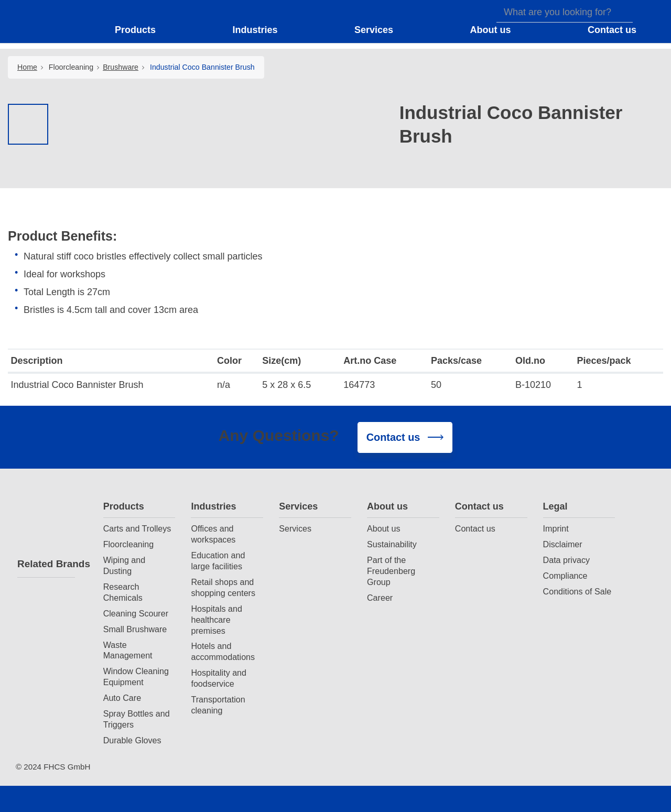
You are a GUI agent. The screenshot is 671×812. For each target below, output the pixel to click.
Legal (555, 506)
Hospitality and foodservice (219, 678)
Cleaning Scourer (136, 613)
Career (380, 598)
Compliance (565, 576)
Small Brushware (135, 629)
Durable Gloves (132, 740)
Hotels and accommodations (223, 651)
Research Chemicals (123, 592)
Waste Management (128, 650)
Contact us (479, 506)
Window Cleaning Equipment (136, 676)
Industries (213, 506)
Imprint (556, 528)
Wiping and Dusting (125, 565)
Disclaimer (563, 544)
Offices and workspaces (213, 534)
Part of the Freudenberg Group (391, 571)
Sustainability (392, 544)
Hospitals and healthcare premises (217, 620)
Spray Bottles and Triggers (137, 719)
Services (298, 506)
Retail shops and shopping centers (223, 587)
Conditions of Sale (577, 591)
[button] (142, 30)
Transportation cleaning (218, 705)
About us (387, 506)
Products (124, 506)
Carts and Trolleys (137, 528)
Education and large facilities (218, 561)
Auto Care (122, 698)
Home (27, 67)
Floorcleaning (71, 67)
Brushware (121, 67)
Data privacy (566, 560)
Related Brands (46, 564)
